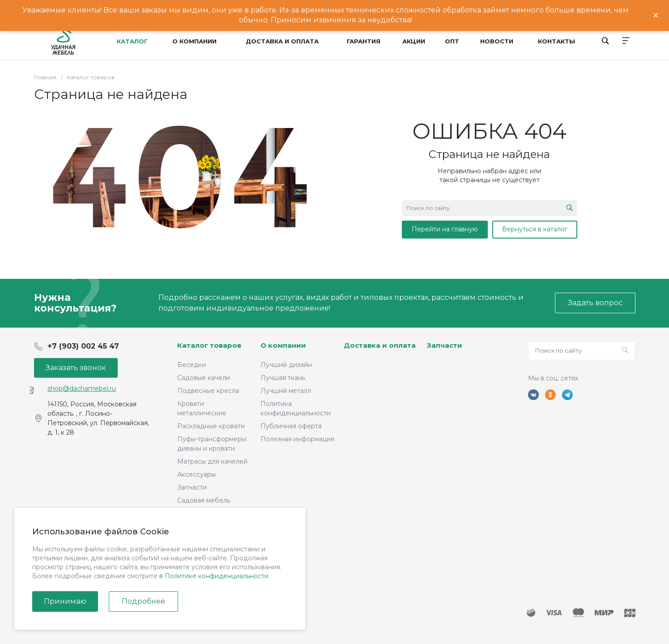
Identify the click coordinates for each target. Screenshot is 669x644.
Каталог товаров (209, 345)
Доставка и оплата (380, 345)
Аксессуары (196, 474)
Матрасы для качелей (212, 461)
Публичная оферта (291, 426)
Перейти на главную (445, 229)
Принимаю (65, 601)
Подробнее (143, 601)
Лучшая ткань (283, 378)
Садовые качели (204, 378)
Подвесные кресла (208, 391)
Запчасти (192, 487)
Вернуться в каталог (535, 229)
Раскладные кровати (211, 426)
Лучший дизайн (286, 365)
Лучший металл (286, 391)
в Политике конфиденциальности (214, 576)
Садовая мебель (204, 500)
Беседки (192, 365)
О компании (283, 345)
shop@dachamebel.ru (82, 388)
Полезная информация (297, 439)
